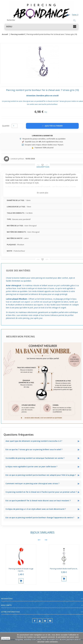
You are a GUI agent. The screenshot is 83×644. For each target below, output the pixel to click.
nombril (49, 174)
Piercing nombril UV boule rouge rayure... (21, 570)
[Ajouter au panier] (52, 126)
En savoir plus (43, 193)
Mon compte (6, 605)
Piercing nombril (18, 34)
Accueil (5, 34)
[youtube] (40, 621)
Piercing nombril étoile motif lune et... (64, 569)
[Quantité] (15, 126)
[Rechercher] (75, 21)
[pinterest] (45, 621)
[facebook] (35, 621)
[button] (41, 27)
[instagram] (50, 621)
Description (43, 167)
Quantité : (6, 126)
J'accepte (6, 638)
